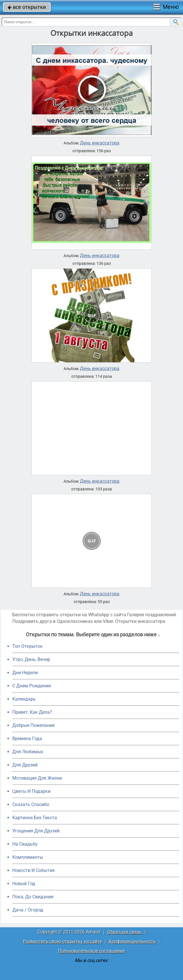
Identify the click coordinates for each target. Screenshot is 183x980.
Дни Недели (25, 673)
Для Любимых (28, 752)
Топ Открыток (27, 646)
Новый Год (24, 884)
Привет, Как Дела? (32, 712)
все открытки (27, 7)
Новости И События (34, 870)
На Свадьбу (25, 844)
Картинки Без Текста (35, 818)
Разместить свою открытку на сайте (63, 941)
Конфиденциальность (132, 941)
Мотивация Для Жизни (37, 778)
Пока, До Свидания (33, 897)
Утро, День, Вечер (31, 659)
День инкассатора (100, 143)
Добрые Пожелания (34, 725)
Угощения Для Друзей (36, 831)
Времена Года (27, 739)
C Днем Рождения (32, 686)
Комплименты (28, 857)
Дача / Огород (28, 910)
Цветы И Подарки (31, 791)
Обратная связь (125, 932)
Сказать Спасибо (31, 804)
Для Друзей (25, 765)
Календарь (24, 699)
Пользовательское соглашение (92, 951)
